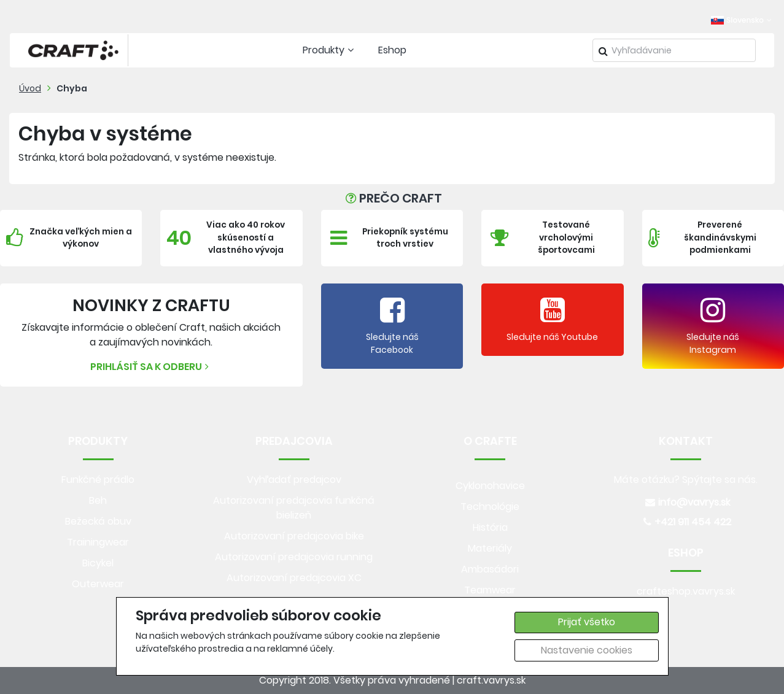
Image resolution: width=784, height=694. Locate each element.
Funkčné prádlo (98, 480)
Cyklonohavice (490, 486)
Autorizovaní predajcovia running (294, 557)
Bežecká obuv (98, 521)
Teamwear (490, 590)
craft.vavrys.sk (491, 680)
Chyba (72, 88)
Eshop (392, 50)
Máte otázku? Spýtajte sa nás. (686, 480)
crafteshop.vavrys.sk (686, 591)
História (490, 527)
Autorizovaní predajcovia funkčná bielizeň (294, 508)
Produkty (330, 50)
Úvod (30, 88)
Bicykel (98, 563)
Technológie (490, 507)
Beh (98, 500)
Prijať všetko (587, 622)
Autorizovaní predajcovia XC (294, 578)
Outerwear (98, 584)
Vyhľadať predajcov (294, 480)
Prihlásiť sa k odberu (151, 367)
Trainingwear (98, 542)
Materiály (490, 548)
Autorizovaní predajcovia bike (294, 536)
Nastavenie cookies (587, 650)
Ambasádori (490, 569)
